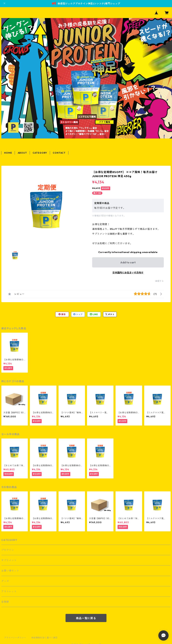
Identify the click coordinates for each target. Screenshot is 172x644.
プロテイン (8, 550)
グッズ (5, 581)
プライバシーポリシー (15, 638)
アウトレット (9, 591)
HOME (8, 153)
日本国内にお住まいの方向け (128, 273)
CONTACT (59, 153)
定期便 (5, 602)
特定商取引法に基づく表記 (45, 638)
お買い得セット (10, 571)
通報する (159, 281)
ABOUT (22, 153)
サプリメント (9, 560)
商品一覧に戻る (86, 618)
